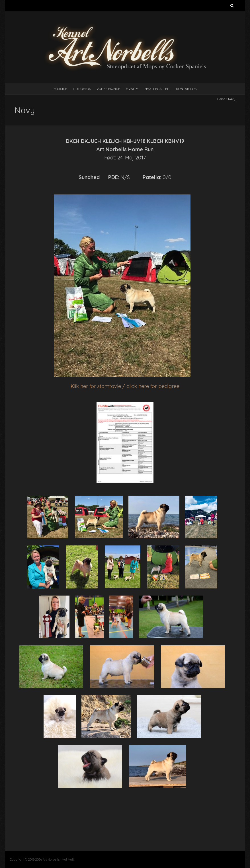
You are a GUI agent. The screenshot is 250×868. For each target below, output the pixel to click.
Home (221, 99)
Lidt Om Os (82, 89)
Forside (60, 89)
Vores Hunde (108, 89)
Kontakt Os (186, 89)
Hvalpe (132, 89)
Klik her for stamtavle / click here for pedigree (125, 386)
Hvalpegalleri (157, 89)
